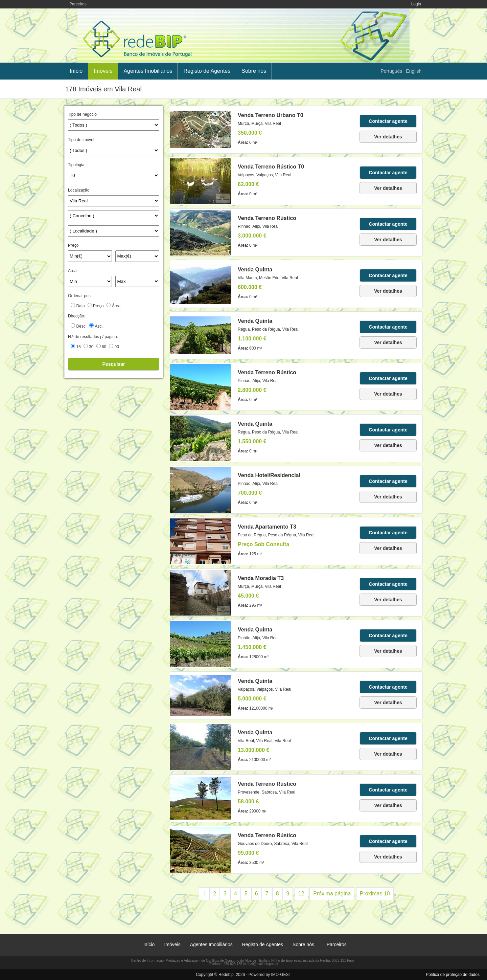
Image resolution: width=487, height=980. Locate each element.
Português (392, 71)
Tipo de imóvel (81, 140)
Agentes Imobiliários (148, 71)
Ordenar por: (79, 296)
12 (301, 894)
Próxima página (332, 894)
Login (416, 4)
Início (76, 71)
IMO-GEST (281, 975)
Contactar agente (388, 121)
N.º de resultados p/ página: (93, 337)
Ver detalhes (388, 137)
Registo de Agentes (207, 71)
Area (72, 271)
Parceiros (78, 4)
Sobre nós (254, 71)
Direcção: (77, 316)
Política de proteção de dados (453, 975)
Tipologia (76, 165)
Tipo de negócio (82, 114)
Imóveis (103, 71)
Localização (79, 190)
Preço (73, 245)
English (414, 71)
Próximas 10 (375, 894)
